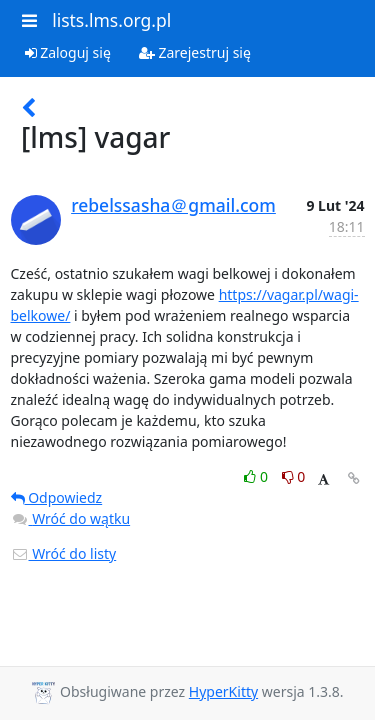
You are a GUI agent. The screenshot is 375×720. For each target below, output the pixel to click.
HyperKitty (223, 691)
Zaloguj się (68, 52)
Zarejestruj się (195, 52)
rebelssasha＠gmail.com (173, 205)
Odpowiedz (57, 497)
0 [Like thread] (257, 476)
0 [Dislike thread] (294, 476)
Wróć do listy (64, 553)
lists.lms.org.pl (111, 20)
